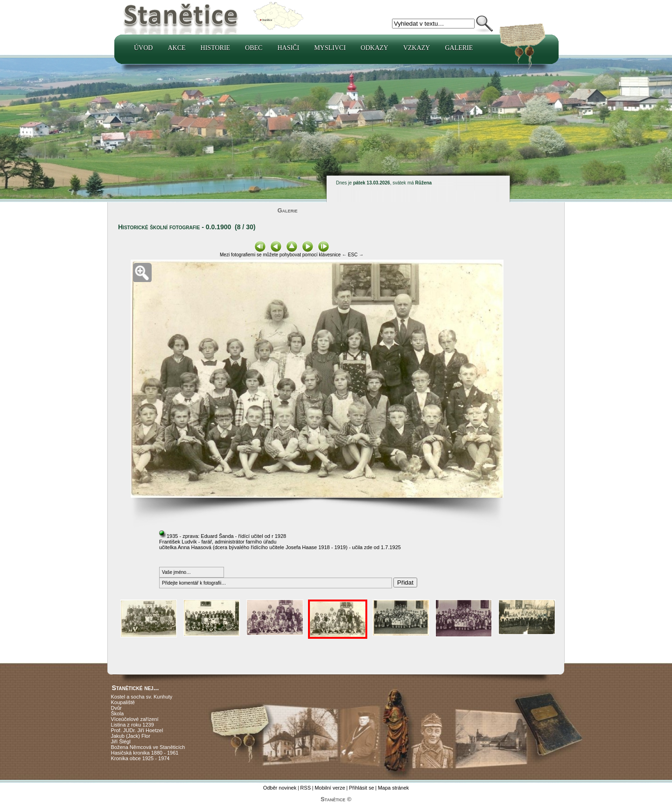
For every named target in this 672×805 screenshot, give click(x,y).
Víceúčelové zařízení (135, 719)
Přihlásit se (362, 788)
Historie (216, 48)
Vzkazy (417, 48)
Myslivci (330, 48)
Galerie (459, 48)
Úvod (143, 48)
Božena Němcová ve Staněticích (148, 747)
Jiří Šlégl (121, 741)
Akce (176, 48)
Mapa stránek (394, 788)
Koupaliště (123, 702)
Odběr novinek (280, 788)
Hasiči (288, 48)
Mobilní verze (330, 788)
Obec (254, 48)
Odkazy (374, 48)
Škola (118, 713)
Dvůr (116, 708)
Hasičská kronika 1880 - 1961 (145, 753)
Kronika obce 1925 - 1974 (140, 758)
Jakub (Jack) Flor (131, 736)
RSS (305, 788)
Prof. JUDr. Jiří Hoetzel (137, 730)
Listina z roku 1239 (133, 725)
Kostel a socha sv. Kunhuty (142, 697)
